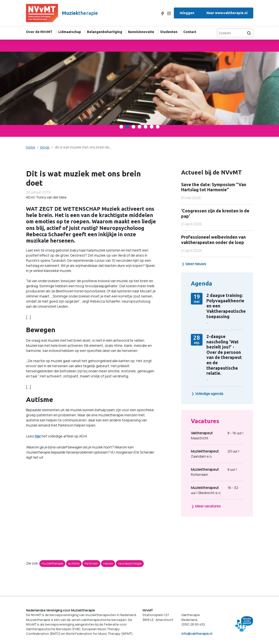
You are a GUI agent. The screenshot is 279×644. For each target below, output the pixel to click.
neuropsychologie (130, 563)
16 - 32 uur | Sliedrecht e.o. (214, 490)
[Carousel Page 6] (152, 127)
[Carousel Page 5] (146, 127)
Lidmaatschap (70, 32)
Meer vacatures (206, 506)
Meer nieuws (194, 264)
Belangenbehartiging (105, 32)
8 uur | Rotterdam (214, 472)
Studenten (169, 32)
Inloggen (187, 13)
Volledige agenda (207, 394)
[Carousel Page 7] (158, 127)
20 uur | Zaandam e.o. (215, 454)
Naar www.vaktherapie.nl (227, 13)
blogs (45, 147)
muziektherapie (52, 563)
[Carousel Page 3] (133, 127)
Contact (190, 32)
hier (38, 436)
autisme (74, 563)
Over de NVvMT (39, 32)
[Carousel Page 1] (121, 127)
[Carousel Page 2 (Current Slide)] (127, 127)
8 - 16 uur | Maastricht (217, 435)
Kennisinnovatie (141, 32)
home (31, 147)
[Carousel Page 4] (139, 127)
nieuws (108, 563)
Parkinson (91, 563)
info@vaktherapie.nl (197, 634)
